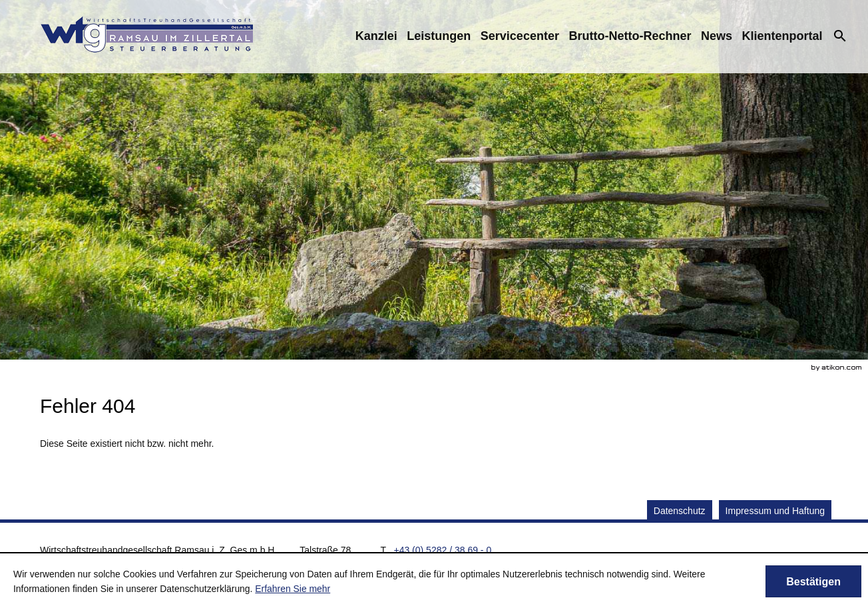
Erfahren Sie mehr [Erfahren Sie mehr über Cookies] (293, 589)
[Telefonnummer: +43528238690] (442, 550)
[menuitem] (376, 36)
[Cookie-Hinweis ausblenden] (813, 581)
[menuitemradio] (439, 36)
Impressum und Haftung (775, 511)
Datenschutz (680, 511)
